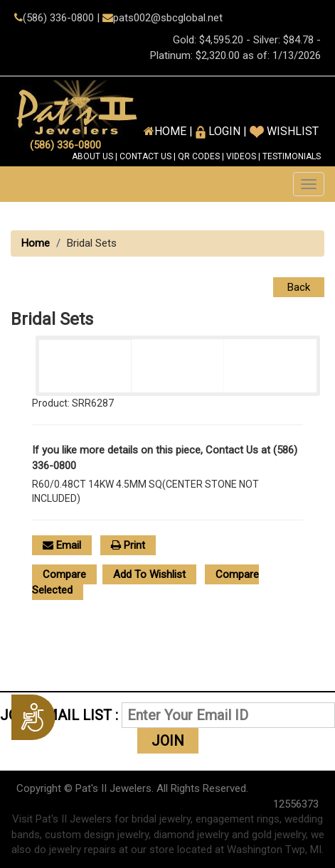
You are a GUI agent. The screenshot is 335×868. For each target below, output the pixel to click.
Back (299, 287)
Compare (64, 574)
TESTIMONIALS (292, 156)
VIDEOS (241, 156)
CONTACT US (145, 156)
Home (36, 243)
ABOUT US (92, 156)
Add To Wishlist (149, 574)
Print (128, 545)
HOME (170, 131)
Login (218, 131)
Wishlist (284, 131)
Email (62, 545)
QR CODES (199, 156)
